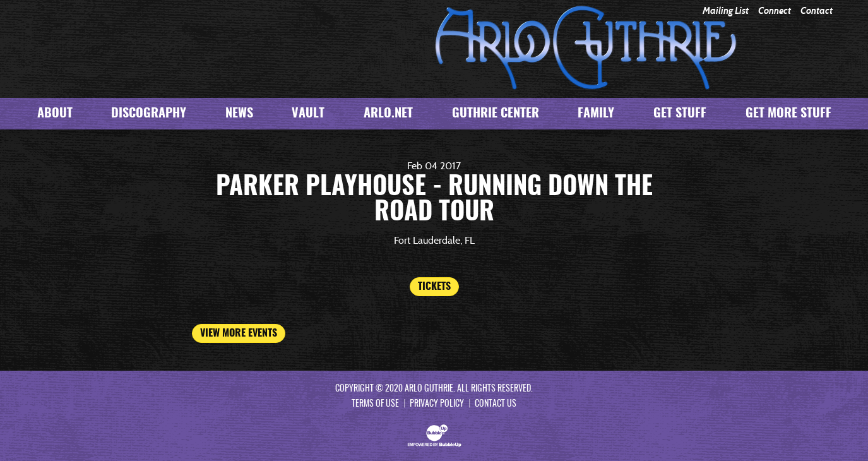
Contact (817, 11)
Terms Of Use (375, 404)
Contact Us (496, 404)
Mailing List (726, 11)
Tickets (434, 287)
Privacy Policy (437, 404)
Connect (775, 11)
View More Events (239, 333)
